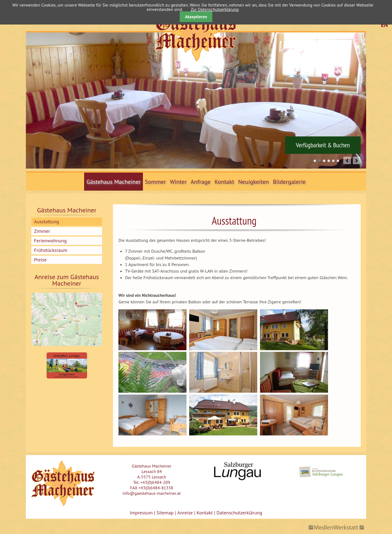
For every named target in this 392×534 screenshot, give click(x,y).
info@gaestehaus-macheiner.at (152, 493)
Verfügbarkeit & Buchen (323, 145)
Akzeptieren (196, 17)
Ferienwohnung (50, 241)
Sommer (155, 182)
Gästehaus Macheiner (114, 182)
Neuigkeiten (254, 182)
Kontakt (224, 182)
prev (347, 160)
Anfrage (200, 182)
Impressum (141, 513)
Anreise (185, 513)
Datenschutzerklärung (239, 513)
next (357, 160)
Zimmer (42, 231)
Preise (40, 260)
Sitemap (165, 513)
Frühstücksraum (51, 250)
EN (384, 25)
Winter (178, 182)
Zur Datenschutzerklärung (215, 9)
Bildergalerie (289, 182)
